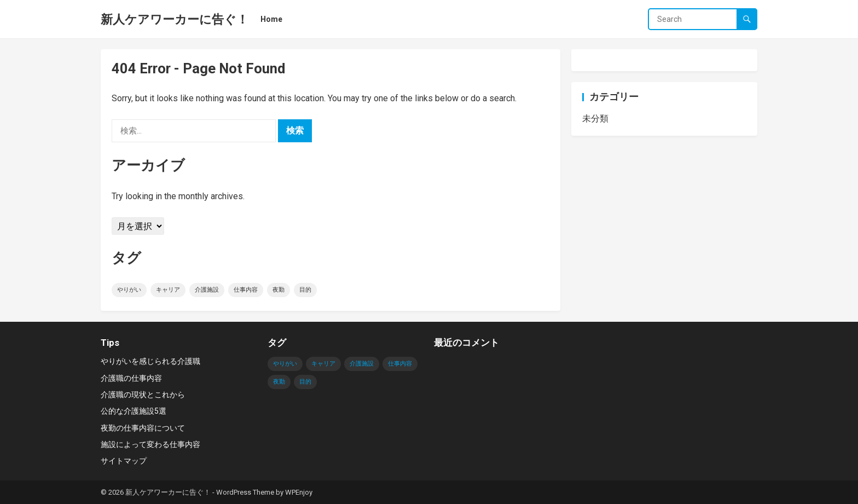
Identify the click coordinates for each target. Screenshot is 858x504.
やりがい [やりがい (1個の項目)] (129, 290)
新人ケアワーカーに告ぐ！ (175, 19)
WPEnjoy (299, 492)
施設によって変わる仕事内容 (150, 444)
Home (271, 19)
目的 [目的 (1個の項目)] (305, 290)
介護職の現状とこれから (143, 395)
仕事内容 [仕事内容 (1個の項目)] (246, 290)
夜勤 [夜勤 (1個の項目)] (279, 290)
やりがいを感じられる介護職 (150, 361)
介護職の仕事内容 (131, 378)
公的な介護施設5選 (134, 411)
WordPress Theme (245, 492)
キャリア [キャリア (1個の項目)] (168, 290)
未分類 (595, 118)
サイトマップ (124, 461)
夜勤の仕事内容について (143, 428)
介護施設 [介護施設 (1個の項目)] (207, 290)
